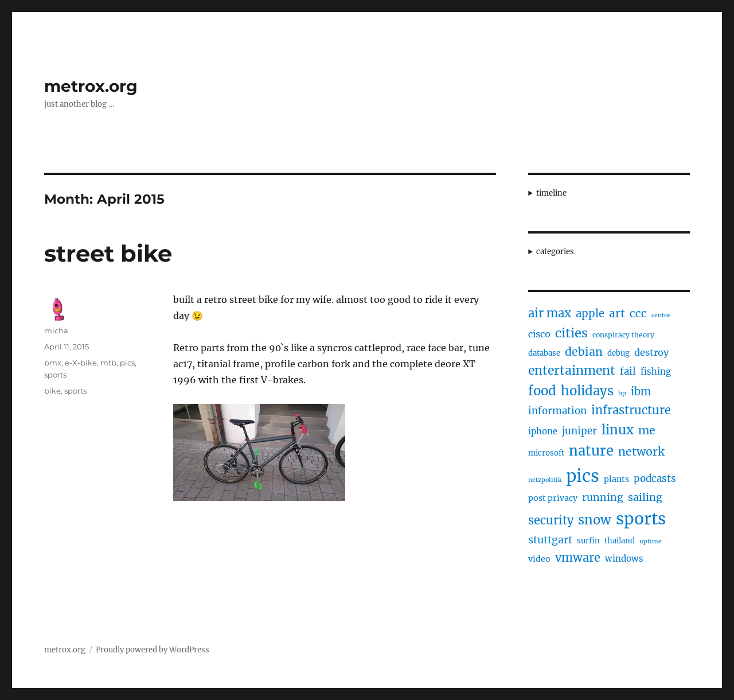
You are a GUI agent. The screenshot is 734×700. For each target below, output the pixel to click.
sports (55, 375)
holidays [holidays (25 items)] (587, 391)
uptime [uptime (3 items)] (651, 541)
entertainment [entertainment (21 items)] (572, 370)
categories (555, 252)
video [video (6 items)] (539, 559)
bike (52, 391)
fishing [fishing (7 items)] (656, 372)
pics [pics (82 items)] (583, 476)
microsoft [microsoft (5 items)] (546, 453)
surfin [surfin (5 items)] (588, 541)
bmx (53, 363)
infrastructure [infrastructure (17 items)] (631, 410)
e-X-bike (81, 363)
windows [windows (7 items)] (624, 559)
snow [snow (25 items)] (595, 520)
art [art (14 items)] (617, 313)
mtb (108, 363)
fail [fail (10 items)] (628, 371)
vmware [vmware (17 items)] (578, 557)
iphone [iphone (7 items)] (543, 431)
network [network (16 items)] (641, 452)
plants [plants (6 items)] (616, 479)
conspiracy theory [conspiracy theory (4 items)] (623, 335)
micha (56, 330)
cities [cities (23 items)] (571, 333)
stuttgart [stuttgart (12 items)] (550, 540)
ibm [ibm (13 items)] (641, 392)
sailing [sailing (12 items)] (645, 497)
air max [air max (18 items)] (550, 313)
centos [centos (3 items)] (661, 315)
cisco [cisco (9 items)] (539, 334)
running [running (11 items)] (603, 497)
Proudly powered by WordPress (153, 650)
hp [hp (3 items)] (622, 393)
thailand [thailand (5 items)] (620, 541)
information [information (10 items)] (557, 411)
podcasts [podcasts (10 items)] (655, 479)
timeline (551, 193)
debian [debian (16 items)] (584, 352)
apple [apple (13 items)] (590, 314)
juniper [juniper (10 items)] (579, 431)
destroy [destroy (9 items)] (651, 352)
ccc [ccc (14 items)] (638, 313)
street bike (108, 253)
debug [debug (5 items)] (618, 353)
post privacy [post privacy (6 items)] (553, 498)
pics (127, 363)
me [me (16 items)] (647, 430)
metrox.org (91, 86)
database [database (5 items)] (544, 353)
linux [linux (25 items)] (618, 430)
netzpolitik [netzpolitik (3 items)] (545, 480)
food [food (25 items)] (542, 391)
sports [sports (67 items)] (641, 519)
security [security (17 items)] (551, 520)
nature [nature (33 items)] (591, 451)
